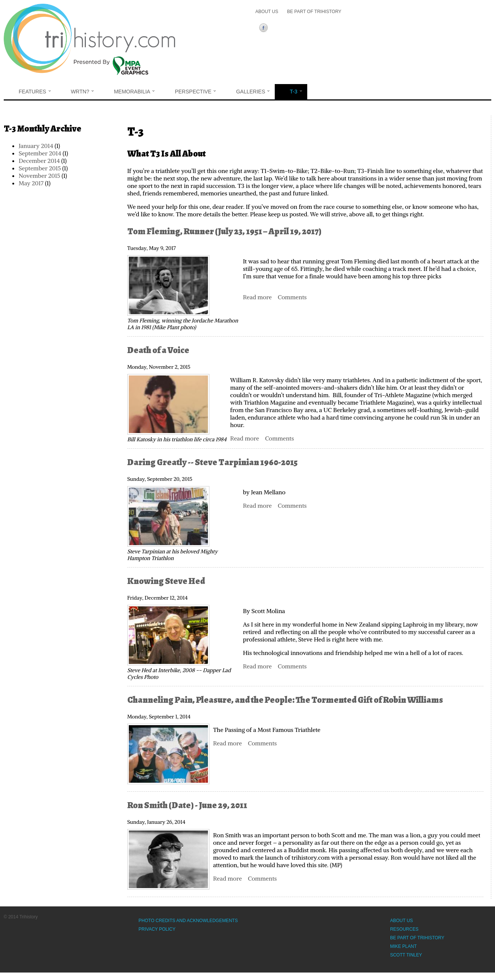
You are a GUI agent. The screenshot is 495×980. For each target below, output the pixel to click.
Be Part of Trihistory (314, 12)
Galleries (253, 92)
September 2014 (40, 153)
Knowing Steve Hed (166, 581)
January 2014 (36, 146)
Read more (257, 297)
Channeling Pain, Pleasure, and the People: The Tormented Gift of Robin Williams (285, 700)
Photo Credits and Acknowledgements (188, 921)
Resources (404, 929)
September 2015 (40, 168)
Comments (292, 297)
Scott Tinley (406, 955)
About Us (267, 12)
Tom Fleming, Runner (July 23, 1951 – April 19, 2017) (225, 231)
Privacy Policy (157, 929)
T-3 (296, 92)
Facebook (265, 29)
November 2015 (39, 176)
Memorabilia (134, 92)
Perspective (195, 92)
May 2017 (31, 183)
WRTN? (82, 92)
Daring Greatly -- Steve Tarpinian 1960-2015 (212, 462)
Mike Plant (403, 946)
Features (35, 92)
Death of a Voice (158, 350)
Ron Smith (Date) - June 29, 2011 (187, 805)
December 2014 (39, 161)
